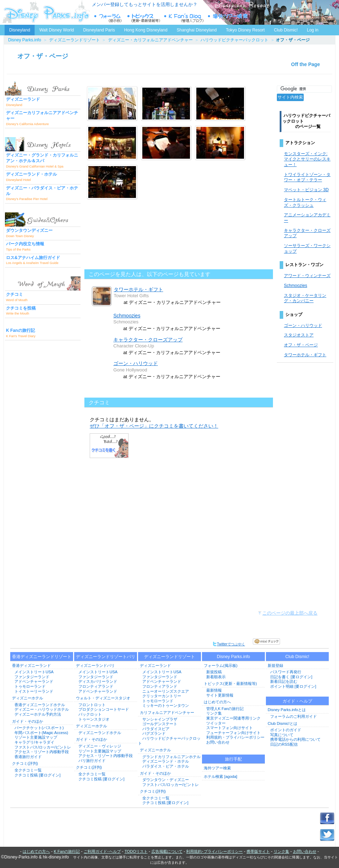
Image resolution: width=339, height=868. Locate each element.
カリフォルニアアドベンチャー (167, 712)
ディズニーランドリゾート (75, 40)
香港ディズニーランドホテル (40, 705)
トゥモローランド (30, 686)
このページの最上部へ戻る (290, 613)
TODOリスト (136, 851)
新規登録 (275, 665)
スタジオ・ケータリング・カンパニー (305, 298)
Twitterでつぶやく (229, 644)
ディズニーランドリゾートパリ (106, 657)
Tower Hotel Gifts (131, 296)
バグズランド (154, 733)
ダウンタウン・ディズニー (166, 780)
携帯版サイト (258, 851)
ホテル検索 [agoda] (221, 776)
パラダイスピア (156, 729)
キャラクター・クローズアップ (148, 340)
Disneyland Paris (99, 30)
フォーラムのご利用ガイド (293, 716)
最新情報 (214, 690)
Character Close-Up (134, 346)
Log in (313, 30)
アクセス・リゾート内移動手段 (42, 752)
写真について (282, 735)
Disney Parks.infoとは (287, 710)
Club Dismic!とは (282, 723)
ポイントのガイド (286, 730)
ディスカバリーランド (98, 681)
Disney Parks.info (25, 40)
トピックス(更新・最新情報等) (230, 684)
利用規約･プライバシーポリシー (214, 851)
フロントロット (92, 705)
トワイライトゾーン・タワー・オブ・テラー (307, 177)
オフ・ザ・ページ (43, 56)
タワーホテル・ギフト (138, 289)
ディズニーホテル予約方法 (38, 714)
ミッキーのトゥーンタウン (166, 705)
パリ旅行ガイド (92, 761)
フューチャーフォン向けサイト (233, 733)
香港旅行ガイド (28, 757)
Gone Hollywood (130, 370)
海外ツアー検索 (217, 768)
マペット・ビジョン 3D (306, 190)
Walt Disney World (56, 29)
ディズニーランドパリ (95, 665)
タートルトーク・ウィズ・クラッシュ (305, 203)
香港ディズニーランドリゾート (42, 657)
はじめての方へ (217, 702)
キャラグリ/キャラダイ (34, 742)
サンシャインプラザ (160, 719)
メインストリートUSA (34, 672)
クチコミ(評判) (25, 763)
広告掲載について (167, 851)
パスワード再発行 (286, 672)
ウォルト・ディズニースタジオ (103, 698)
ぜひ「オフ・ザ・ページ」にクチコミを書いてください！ (154, 426)
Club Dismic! (286, 30)
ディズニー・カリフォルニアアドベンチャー (150, 40)
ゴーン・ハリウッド (136, 363)
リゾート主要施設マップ (36, 737)
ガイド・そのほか (28, 721)
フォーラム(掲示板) (221, 665)
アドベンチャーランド (34, 681)
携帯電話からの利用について (295, 739)
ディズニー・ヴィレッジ (100, 746)
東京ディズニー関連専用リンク (233, 718)
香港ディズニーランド (31, 665)
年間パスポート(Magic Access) (41, 733)
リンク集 (214, 713)
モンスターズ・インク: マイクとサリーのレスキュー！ (307, 159)
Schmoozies (127, 316)
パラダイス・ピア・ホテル (166, 766)
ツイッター (216, 723)
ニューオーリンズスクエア (166, 691)
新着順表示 (216, 677)
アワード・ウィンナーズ (307, 276)
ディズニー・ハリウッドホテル (42, 709)
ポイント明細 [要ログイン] (293, 686)
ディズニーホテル (28, 698)
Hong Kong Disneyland (146, 30)
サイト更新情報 (220, 695)
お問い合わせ (218, 742)
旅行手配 (233, 759)
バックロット (90, 714)
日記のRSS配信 (284, 744)
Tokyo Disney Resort (245, 30)
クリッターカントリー (162, 696)
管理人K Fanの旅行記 (225, 709)
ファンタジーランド (32, 677)
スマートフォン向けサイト (230, 728)
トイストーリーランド (34, 691)
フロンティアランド (96, 686)
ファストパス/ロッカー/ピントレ (43, 747)
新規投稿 (214, 672)
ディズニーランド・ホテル (166, 761)
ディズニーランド (155, 665)
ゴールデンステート (160, 724)
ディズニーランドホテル (100, 733)
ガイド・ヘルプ (297, 701)
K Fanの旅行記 (67, 851)
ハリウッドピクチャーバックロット (234, 40)
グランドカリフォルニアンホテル (171, 757)
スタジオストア (299, 335)
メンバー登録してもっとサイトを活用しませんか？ (145, 4)
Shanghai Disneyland (197, 30)
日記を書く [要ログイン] (291, 677)
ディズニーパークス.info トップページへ (46, 12)
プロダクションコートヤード (104, 709)
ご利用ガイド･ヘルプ (102, 851)
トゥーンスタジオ (94, 719)
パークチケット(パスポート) (39, 728)
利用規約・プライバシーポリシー (235, 737)
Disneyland (20, 30)
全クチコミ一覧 (28, 770)
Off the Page (305, 64)
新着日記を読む (284, 681)
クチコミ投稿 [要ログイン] (37, 775)
